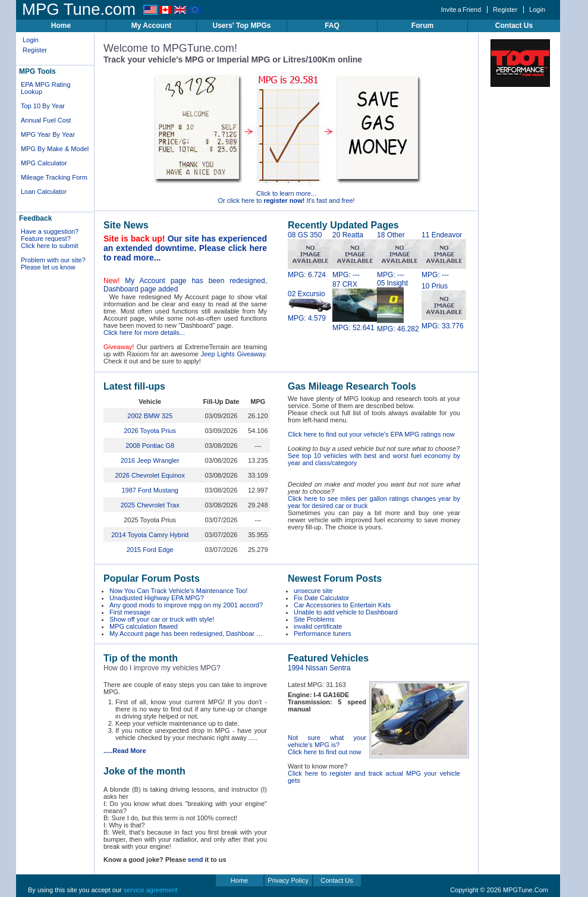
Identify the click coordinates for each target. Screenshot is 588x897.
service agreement (151, 890)
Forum (422, 26)
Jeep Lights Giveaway (233, 354)
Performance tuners (323, 633)
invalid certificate (318, 626)
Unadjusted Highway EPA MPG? (157, 598)
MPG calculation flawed (144, 626)
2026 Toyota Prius (150, 431)
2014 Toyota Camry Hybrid (150, 535)
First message (130, 612)
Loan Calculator (44, 192)
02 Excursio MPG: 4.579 (310, 306)
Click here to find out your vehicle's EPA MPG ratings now (371, 434)
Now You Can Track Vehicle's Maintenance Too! (178, 591)
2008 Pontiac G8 (150, 446)
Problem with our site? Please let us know (53, 264)
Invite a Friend (461, 10)
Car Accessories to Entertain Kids (342, 605)
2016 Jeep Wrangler (150, 460)
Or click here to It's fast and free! (286, 200)
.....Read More (125, 751)
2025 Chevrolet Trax (150, 505)
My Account (152, 26)
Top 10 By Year (43, 106)
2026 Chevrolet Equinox (150, 475)
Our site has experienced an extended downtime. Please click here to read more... (185, 248)
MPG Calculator (44, 163)
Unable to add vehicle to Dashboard (346, 612)
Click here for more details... (144, 333)
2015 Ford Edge (150, 550)
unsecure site (313, 591)
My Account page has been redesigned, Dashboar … (186, 633)
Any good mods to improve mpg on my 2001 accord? (186, 605)
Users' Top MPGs (242, 26)
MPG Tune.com (79, 9)
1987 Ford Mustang (150, 490)
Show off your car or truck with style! (162, 619)
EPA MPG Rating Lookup (46, 88)
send (196, 860)
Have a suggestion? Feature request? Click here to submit (50, 239)
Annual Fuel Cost (46, 120)
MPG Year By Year (48, 134)
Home (61, 26)
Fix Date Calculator (322, 598)
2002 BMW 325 (150, 416)
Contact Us (514, 26)
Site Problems (314, 619)
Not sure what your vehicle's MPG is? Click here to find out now (327, 745)
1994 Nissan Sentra (319, 668)
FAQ (332, 26)
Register (505, 10)
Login (537, 10)
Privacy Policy (288, 880)
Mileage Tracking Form (54, 177)
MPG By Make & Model (55, 149)
